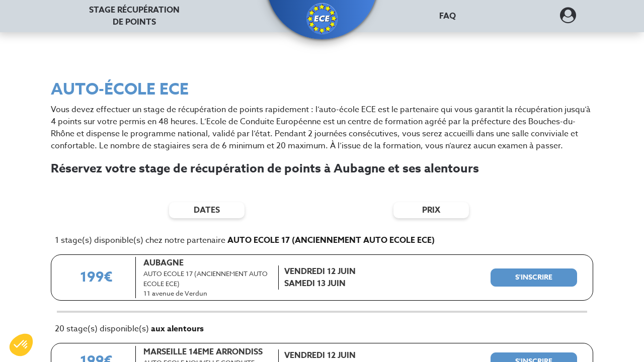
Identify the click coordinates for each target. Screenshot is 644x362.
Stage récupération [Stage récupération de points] (134, 16)
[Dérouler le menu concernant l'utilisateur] (568, 19)
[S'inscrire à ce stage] (534, 278)
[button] (322, 19)
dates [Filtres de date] (207, 210)
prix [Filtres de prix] (431, 210)
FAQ (448, 16)
